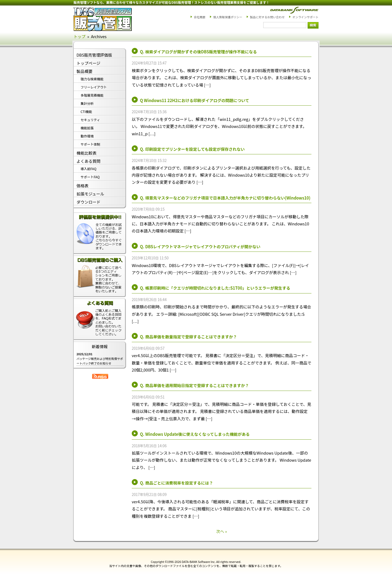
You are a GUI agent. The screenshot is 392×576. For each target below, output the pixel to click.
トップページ (88, 63)
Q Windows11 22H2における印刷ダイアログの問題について (195, 100)
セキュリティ (90, 120)
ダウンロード (88, 202)
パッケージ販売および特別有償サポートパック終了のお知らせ (100, 361)
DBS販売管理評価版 (94, 55)
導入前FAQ (88, 169)
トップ (79, 36)
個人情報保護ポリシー (228, 17)
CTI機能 (86, 111)
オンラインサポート (305, 17)
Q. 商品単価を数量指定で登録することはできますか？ (188, 337)
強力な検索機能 (92, 79)
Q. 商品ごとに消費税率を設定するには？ (177, 483)
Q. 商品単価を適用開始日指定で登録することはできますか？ (194, 385)
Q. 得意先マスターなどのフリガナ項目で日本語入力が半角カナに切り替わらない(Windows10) (225, 198)
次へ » (222, 531)
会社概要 (200, 17)
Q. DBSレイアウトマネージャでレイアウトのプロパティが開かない (200, 246)
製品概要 (85, 71)
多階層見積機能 (92, 95)
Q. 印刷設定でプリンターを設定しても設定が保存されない (192, 149)
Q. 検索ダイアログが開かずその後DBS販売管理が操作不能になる (198, 52)
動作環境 (87, 136)
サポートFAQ (90, 177)
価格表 (82, 186)
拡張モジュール (90, 194)
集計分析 (87, 103)
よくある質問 (88, 161)
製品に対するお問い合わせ (267, 17)
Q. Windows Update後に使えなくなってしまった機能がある (195, 434)
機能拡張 (87, 128)
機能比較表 (86, 153)
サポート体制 (90, 144)
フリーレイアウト (94, 87)
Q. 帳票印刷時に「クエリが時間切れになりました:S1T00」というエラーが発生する (215, 288)
